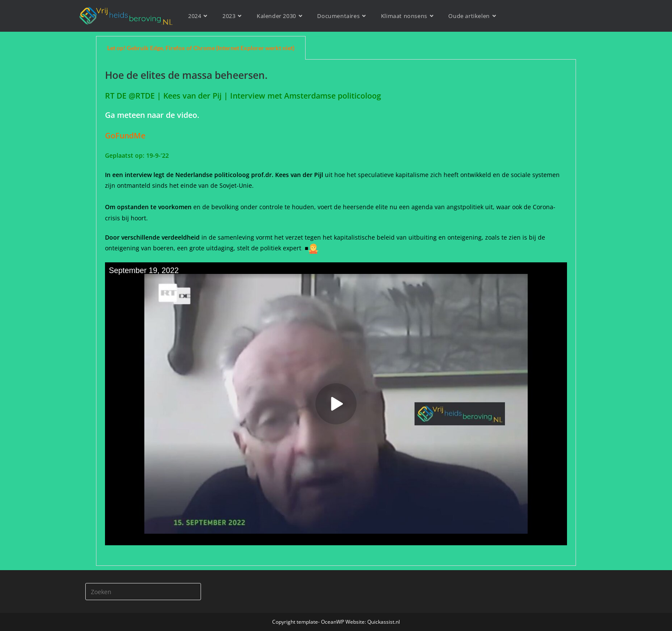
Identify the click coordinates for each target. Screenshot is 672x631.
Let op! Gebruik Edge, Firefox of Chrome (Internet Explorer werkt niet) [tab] (201, 48)
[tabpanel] (336, 313)
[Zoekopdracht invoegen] (143, 592)
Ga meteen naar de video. (152, 115)
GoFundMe (127, 135)
